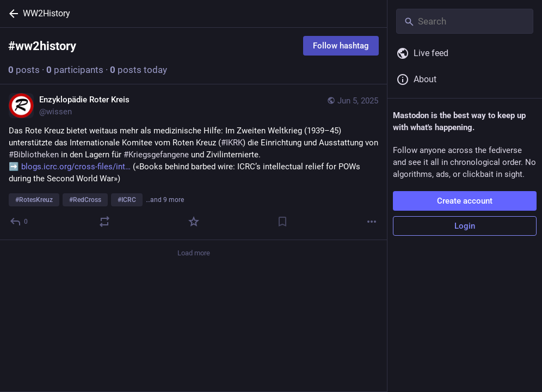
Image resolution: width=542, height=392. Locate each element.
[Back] (11, 14)
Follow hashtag (341, 46)
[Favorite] (194, 222)
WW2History (47, 13)
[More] (372, 222)
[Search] (465, 21)
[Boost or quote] (104, 222)
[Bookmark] (282, 222)
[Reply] (19, 222)
